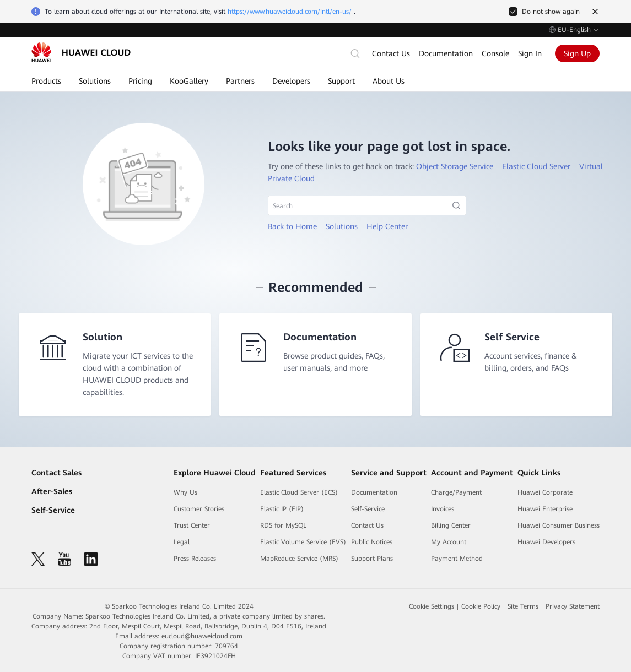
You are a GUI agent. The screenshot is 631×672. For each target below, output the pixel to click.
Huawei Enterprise (545, 509)
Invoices (443, 509)
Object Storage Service (455, 166)
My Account (449, 542)
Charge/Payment (456, 492)
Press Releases (195, 559)
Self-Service (53, 510)
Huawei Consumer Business (559, 525)
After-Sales (52, 491)
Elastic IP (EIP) (282, 509)
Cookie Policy (481, 606)
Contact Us (391, 53)
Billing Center (451, 525)
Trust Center (192, 525)
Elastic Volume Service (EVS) (303, 542)
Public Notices (372, 542)
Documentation (446, 53)
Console (495, 53)
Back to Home (292, 226)
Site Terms (523, 606)
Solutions (342, 226)
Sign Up (577, 53)
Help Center (387, 226)
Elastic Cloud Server (536, 166)
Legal (182, 542)
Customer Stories (199, 509)
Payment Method (457, 559)
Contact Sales (56, 473)
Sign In (530, 53)
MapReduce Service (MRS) (299, 559)
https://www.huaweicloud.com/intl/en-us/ (290, 12)
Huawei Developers (546, 542)
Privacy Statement (573, 606)
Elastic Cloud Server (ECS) (299, 492)
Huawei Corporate (545, 492)
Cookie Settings (432, 606)
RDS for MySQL (283, 525)
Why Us (185, 492)
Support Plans (372, 559)
